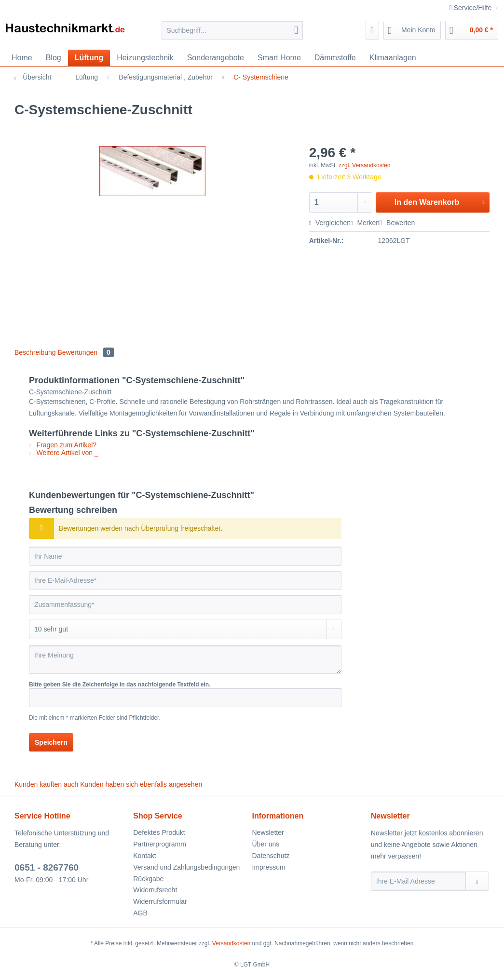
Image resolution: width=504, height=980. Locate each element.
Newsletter (268, 832)
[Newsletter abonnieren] (477, 881)
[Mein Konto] (412, 30)
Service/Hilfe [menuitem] (471, 8)
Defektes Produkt (159, 832)
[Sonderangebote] (216, 58)
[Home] (22, 58)
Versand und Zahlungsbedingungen (186, 867)
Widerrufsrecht (155, 890)
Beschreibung (35, 352)
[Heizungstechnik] (145, 58)
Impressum (269, 867)
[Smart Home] (279, 58)
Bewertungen (86, 352)
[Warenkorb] (472, 30)
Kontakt (144, 856)
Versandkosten (231, 943)
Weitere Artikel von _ (64, 453)
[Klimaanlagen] (393, 58)
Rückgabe (148, 879)
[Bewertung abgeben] (185, 629)
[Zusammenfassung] (185, 604)
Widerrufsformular (160, 901)
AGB (140, 913)
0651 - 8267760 (47, 867)
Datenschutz (271, 856)
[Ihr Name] (185, 556)
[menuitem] (232, 34)
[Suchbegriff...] (232, 30)
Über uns (266, 844)
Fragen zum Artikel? (63, 445)
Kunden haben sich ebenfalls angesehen (141, 784)
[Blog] (54, 58)
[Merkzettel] (373, 30)
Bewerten (397, 223)
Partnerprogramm (160, 844)
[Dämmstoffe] (335, 58)
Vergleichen (330, 223)
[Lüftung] (89, 58)
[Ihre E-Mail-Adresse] (185, 580)
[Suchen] (296, 30)
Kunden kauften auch (46, 784)
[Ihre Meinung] (185, 660)
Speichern (51, 742)
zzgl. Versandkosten (364, 165)
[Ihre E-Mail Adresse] (418, 881)
